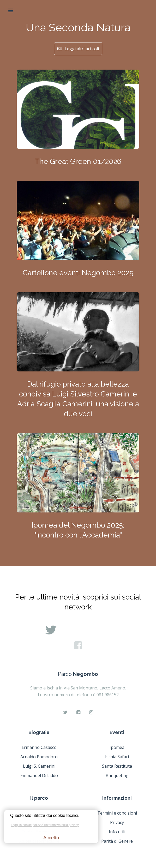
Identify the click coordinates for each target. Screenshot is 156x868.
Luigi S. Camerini (39, 766)
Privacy (117, 822)
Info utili (117, 832)
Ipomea (117, 747)
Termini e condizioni (117, 813)
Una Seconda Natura (78, 27)
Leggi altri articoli (78, 49)
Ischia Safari (117, 757)
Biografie (39, 732)
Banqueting (117, 775)
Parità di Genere (117, 841)
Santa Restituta (117, 766)
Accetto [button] (51, 838)
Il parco (39, 798)
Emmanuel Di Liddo (39, 775)
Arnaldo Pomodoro (39, 757)
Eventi (117, 732)
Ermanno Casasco (39, 747)
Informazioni (117, 798)
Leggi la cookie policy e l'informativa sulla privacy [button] (45, 825)
